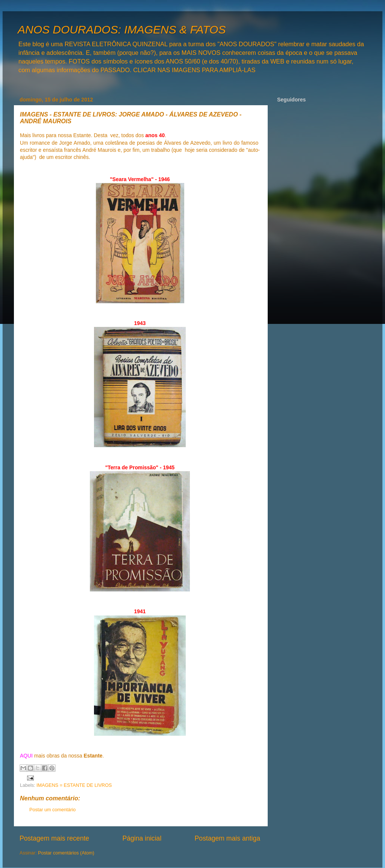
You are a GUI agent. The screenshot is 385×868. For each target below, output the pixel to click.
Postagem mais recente (54, 838)
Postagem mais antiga (227, 838)
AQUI (26, 756)
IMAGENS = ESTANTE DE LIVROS (74, 785)
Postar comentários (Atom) (66, 853)
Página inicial (142, 838)
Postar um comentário (52, 810)
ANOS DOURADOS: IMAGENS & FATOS (122, 29)
